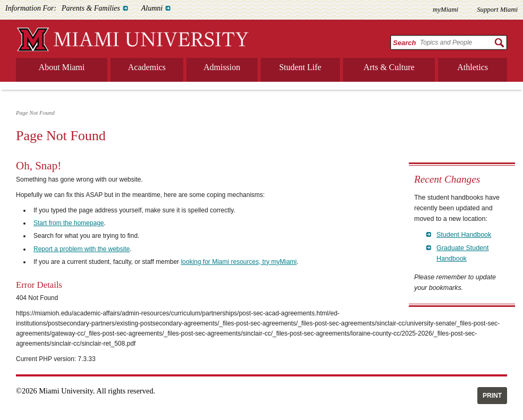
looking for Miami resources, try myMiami (239, 262)
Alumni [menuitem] (152, 8)
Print (492, 396)
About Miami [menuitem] (62, 67)
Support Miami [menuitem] (497, 10)
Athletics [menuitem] (473, 67)
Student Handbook (464, 235)
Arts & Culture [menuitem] (389, 67)
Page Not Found (35, 113)
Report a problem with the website (82, 249)
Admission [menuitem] (222, 67)
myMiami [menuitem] (445, 10)
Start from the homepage (69, 223)
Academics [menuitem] (147, 67)
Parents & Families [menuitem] (91, 8)
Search (404, 43)
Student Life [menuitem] (301, 67)
